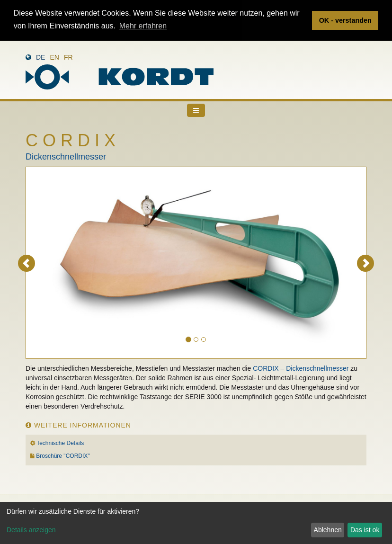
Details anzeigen (31, 530)
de (40, 57)
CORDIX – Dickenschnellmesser (301, 368)
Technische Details (60, 443)
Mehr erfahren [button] (143, 26)
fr (68, 57)
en (54, 57)
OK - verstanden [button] (345, 20)
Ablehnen (328, 530)
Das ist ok (365, 530)
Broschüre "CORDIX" (63, 456)
